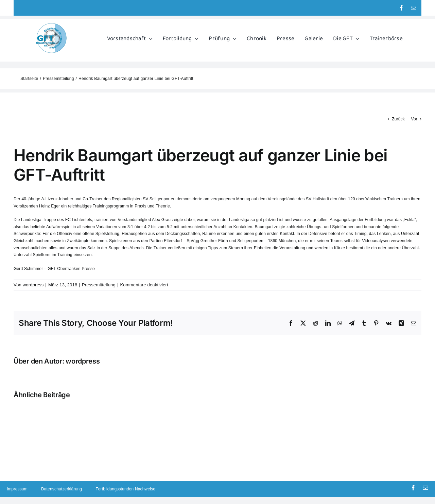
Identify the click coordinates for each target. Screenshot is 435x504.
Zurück (398, 119)
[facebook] (401, 8)
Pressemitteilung (99, 285)
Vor (414, 119)
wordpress (33, 285)
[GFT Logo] (51, 24)
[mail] (414, 8)
